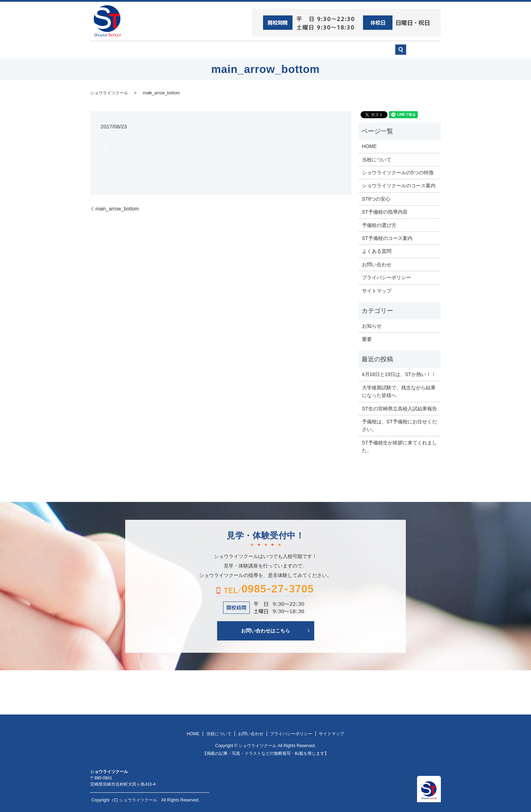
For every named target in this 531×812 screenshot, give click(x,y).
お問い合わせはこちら (265, 630)
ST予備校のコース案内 (387, 238)
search (422, 53)
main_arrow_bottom (161, 92)
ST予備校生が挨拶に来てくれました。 (399, 446)
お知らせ (372, 326)
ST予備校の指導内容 (385, 212)
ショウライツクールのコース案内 (399, 185)
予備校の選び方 (330, 49)
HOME (108, 49)
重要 (367, 338)
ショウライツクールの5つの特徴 (398, 172)
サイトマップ (377, 290)
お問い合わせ (376, 49)
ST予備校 (287, 49)
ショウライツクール (240, 49)
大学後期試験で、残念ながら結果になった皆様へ (399, 391)
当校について (188, 49)
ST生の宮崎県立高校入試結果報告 (399, 408)
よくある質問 (377, 251)
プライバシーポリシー (387, 277)
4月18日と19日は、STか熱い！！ (399, 374)
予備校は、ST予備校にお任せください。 (399, 425)
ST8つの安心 (144, 49)
